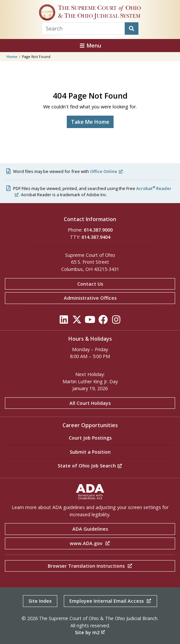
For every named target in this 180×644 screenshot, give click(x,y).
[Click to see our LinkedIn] (64, 321)
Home (12, 57)
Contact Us (90, 284)
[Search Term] (83, 28)
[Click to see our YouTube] (90, 321)
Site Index (40, 601)
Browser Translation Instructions (90, 566)
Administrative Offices (90, 298)
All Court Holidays (90, 403)
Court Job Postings (90, 438)
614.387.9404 (96, 237)
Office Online (107, 171)
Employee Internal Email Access (110, 601)
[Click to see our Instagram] (116, 321)
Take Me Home (90, 122)
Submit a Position (90, 452)
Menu (90, 46)
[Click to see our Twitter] (77, 321)
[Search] (132, 28)
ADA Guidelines (90, 529)
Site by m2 (90, 632)
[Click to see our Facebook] (103, 321)
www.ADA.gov (90, 543)
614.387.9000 (98, 230)
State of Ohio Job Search (90, 466)
